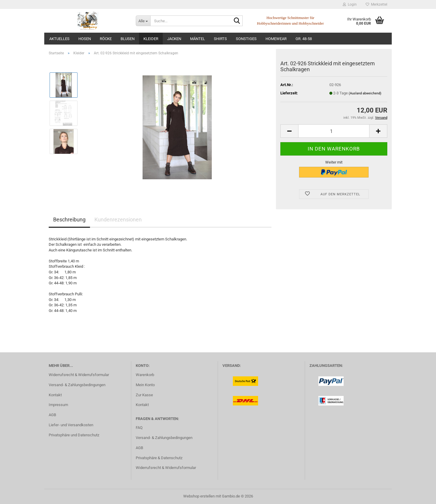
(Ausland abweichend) (365, 93)
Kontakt (55, 395)
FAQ (139, 428)
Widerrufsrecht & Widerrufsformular (79, 375)
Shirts (220, 39)
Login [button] (350, 4)
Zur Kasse (144, 395)
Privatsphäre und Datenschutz (74, 435)
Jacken (174, 39)
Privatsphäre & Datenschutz (159, 458)
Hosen (85, 39)
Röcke (106, 39)
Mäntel (198, 39)
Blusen (128, 39)
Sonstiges (246, 39)
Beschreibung (69, 219)
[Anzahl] (334, 131)
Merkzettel (376, 4)
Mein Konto (145, 385)
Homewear (276, 39)
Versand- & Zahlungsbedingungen (77, 385)
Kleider (151, 39)
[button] (289, 131)
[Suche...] (143, 21)
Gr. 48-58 (304, 39)
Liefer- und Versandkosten (71, 425)
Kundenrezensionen (118, 219)
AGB (52, 415)
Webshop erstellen (199, 496)
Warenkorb (145, 375)
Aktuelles (59, 39)
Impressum (58, 405)
